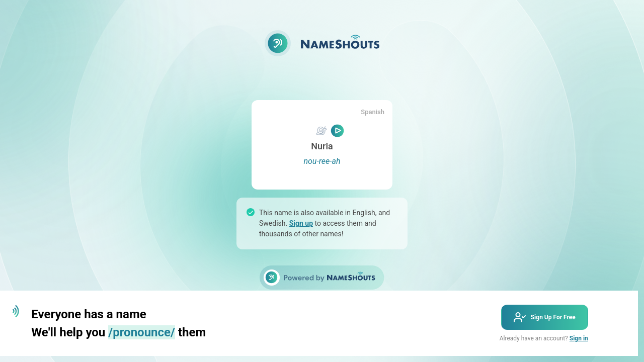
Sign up (301, 223)
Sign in (579, 338)
